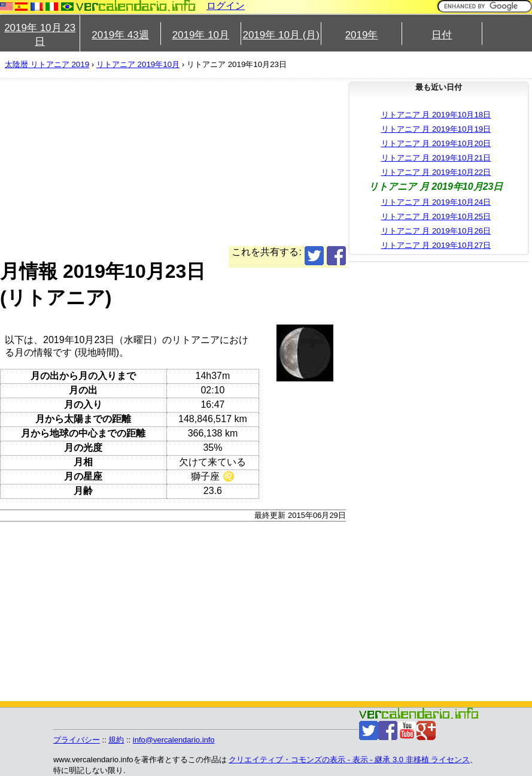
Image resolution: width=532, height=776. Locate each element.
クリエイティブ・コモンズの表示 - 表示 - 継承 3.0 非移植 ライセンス (349, 760)
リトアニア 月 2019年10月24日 (436, 202)
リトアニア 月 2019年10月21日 (436, 158)
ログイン (226, 6)
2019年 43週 (120, 35)
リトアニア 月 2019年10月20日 (436, 143)
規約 (116, 740)
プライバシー (77, 740)
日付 (442, 35)
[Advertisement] (173, 162)
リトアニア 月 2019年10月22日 (436, 172)
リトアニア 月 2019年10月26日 (436, 231)
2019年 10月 (201, 35)
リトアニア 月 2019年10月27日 (436, 245)
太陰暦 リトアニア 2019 (47, 64)
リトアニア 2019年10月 (138, 64)
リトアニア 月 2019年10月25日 (436, 216)
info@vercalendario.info (174, 740)
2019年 (362, 35)
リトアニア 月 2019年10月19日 (436, 129)
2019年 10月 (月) (281, 35)
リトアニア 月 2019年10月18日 (436, 115)
